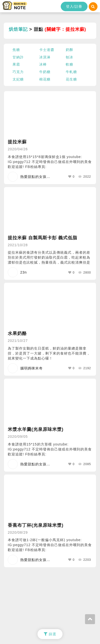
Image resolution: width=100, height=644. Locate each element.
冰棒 (43, 64)
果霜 (16, 64)
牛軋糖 (71, 72)
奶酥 (69, 50)
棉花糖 (45, 79)
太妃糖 (18, 79)
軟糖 (69, 64)
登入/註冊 (74, 6)
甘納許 (18, 57)
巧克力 (18, 72)
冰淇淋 (45, 57)
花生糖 (71, 79)
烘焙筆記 (18, 29)
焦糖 (16, 50)
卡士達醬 (47, 50)
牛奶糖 (45, 72)
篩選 (50, 634)
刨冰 (69, 57)
